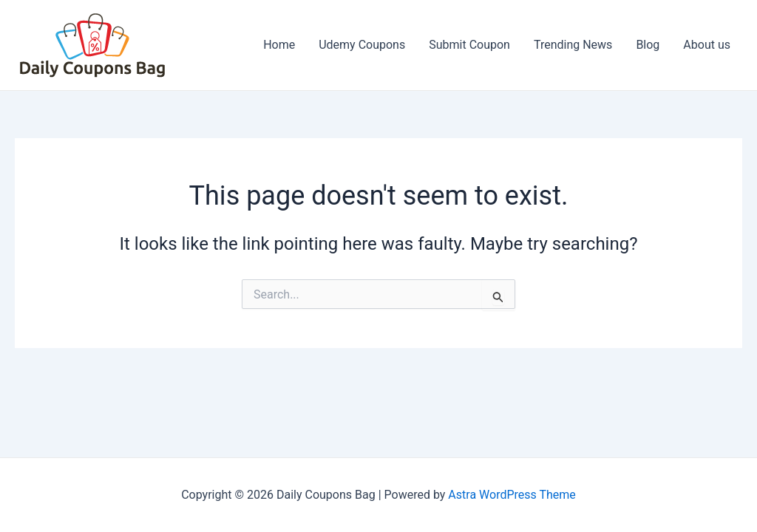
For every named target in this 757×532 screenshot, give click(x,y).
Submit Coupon (469, 45)
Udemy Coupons (362, 45)
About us (707, 45)
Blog (648, 45)
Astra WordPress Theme (512, 495)
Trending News (573, 45)
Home (279, 45)
